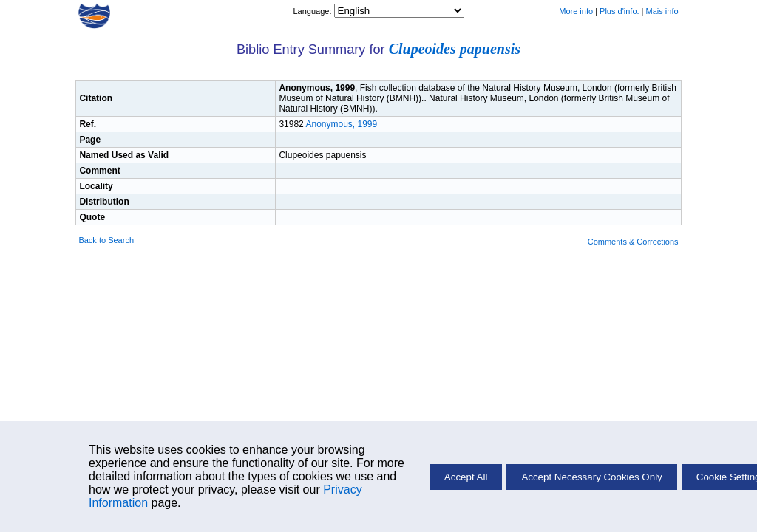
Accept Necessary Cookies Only (591, 477)
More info (576, 11)
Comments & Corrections (633, 242)
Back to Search (106, 240)
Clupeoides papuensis (455, 49)
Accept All (466, 477)
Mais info (662, 11)
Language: (313, 11)
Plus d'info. (619, 11)
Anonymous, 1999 (341, 124)
